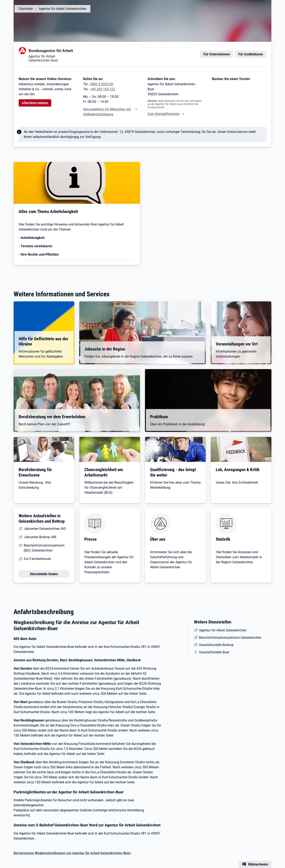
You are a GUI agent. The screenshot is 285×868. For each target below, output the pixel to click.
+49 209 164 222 (103, 89)
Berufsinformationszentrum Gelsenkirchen (230, 638)
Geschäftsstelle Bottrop (216, 645)
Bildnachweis (258, 864)
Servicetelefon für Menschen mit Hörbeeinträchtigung (107, 112)
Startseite (26, 9)
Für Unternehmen (217, 54)
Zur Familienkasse (37, 559)
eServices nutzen (35, 103)
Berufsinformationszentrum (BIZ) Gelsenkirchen (44, 548)
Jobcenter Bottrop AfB (40, 537)
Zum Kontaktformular (164, 114)
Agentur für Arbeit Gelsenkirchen (62, 9)
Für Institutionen (251, 54)
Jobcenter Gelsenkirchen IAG (45, 529)
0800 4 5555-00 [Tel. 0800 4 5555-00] (102, 84)
